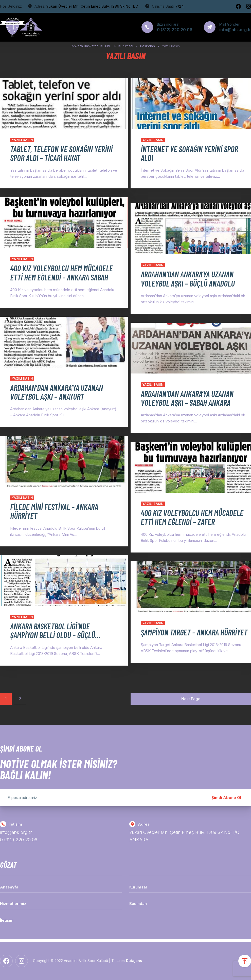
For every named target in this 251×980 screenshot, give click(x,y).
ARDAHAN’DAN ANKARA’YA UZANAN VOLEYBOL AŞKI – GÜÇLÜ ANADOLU (188, 279)
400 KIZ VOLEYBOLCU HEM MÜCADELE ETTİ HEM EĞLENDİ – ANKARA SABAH (53, 277)
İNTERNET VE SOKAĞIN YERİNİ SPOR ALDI (189, 153)
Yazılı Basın (22, 140)
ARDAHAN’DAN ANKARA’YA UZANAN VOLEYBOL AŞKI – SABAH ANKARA (187, 398)
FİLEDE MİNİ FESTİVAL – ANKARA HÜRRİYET (54, 511)
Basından (138, 904)
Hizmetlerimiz (13, 904)
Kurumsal (138, 887)
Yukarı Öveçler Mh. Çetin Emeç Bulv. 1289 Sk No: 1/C (92, 6)
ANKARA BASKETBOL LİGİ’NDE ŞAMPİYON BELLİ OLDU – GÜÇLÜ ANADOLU (53, 635)
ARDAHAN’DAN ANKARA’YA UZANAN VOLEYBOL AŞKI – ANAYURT (57, 392)
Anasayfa (9, 887)
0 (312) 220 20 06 (19, 840)
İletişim (7, 920)
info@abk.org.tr (16, 833)
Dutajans (134, 961)
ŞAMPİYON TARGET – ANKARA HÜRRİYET (180, 637)
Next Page (191, 699)
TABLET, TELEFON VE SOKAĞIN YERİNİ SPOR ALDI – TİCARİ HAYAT (55, 153)
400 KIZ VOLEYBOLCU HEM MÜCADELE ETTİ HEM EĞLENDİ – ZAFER (184, 522)
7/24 (180, 6)
